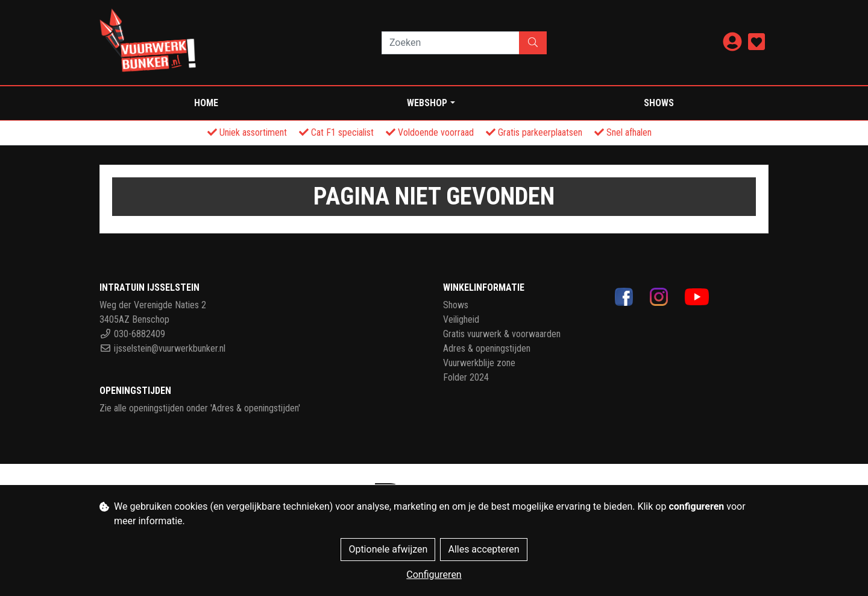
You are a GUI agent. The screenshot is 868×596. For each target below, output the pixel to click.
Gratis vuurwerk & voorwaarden (502, 334)
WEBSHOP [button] (427, 103)
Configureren (434, 575)
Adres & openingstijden (487, 348)
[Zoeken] (451, 43)
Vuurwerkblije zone (479, 363)
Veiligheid (461, 319)
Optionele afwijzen (388, 549)
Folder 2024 (466, 377)
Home (206, 103)
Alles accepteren (483, 549)
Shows (659, 103)
